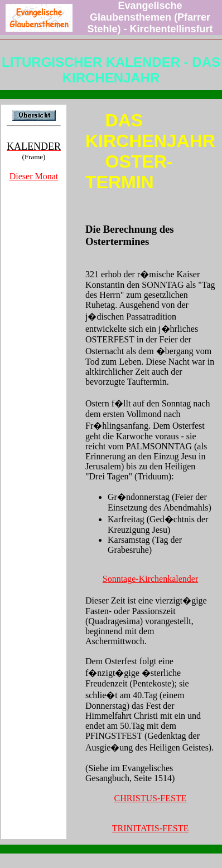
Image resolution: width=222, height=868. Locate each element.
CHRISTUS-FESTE (151, 798)
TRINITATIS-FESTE (150, 828)
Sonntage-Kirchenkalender (150, 579)
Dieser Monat (34, 176)
